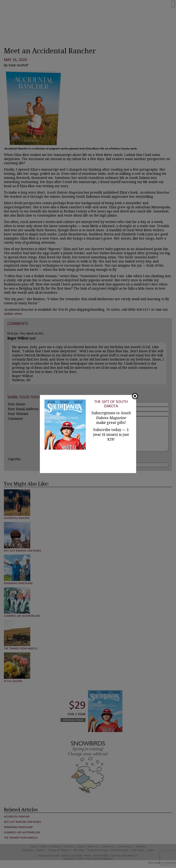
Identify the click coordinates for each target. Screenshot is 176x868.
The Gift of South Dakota (111, 404)
